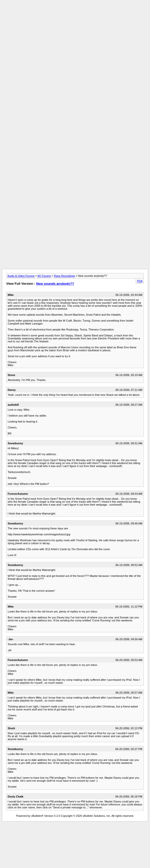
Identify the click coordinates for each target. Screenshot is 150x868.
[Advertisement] (74, 60)
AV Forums (44, 276)
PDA (140, 281)
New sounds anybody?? (55, 284)
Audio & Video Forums (21, 276)
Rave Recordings (64, 276)
